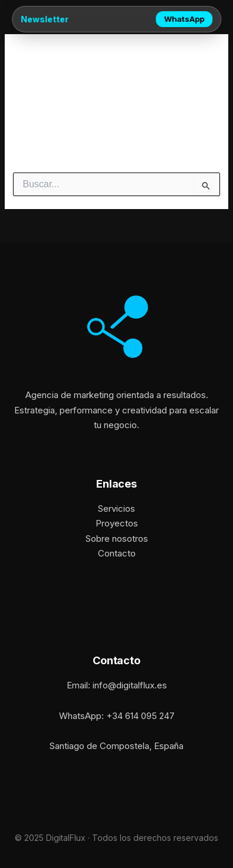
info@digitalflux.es (130, 685)
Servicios (116, 508)
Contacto (117, 553)
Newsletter (45, 19)
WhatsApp (184, 19)
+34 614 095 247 (140, 716)
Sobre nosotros (117, 539)
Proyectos (117, 523)
